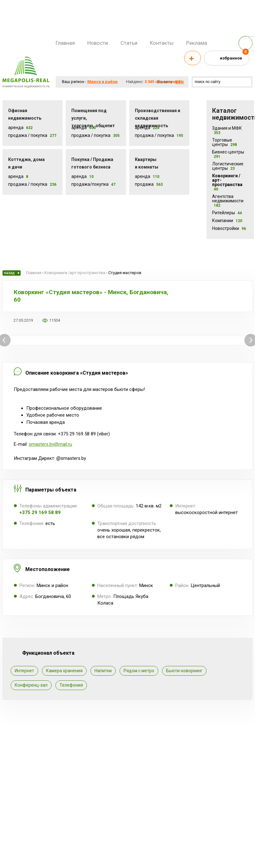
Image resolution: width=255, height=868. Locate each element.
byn (179, 82)
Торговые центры (224, 142)
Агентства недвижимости (228, 201)
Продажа (144, 184)
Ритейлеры (227, 213)
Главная (65, 43)
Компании (227, 221)
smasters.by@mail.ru (50, 444)
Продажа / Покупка (28, 135)
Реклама (197, 43)
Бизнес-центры (228, 154)
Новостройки (229, 228)
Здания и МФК (227, 130)
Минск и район (102, 82)
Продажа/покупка (90, 184)
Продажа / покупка (91, 135)
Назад (12, 273)
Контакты (162, 43)
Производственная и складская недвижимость (158, 118)
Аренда (16, 127)
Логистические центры (228, 166)
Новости (98, 43)
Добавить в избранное (69, 320)
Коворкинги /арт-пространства (227, 182)
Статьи (129, 43)
